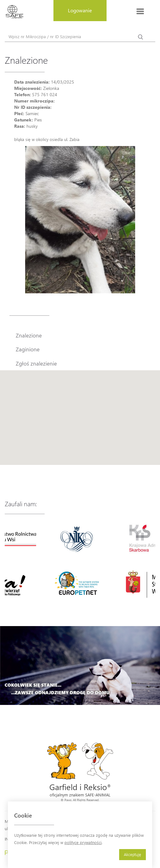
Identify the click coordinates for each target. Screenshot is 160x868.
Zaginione (28, 349)
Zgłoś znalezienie (36, 363)
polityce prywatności (83, 842)
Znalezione (29, 335)
